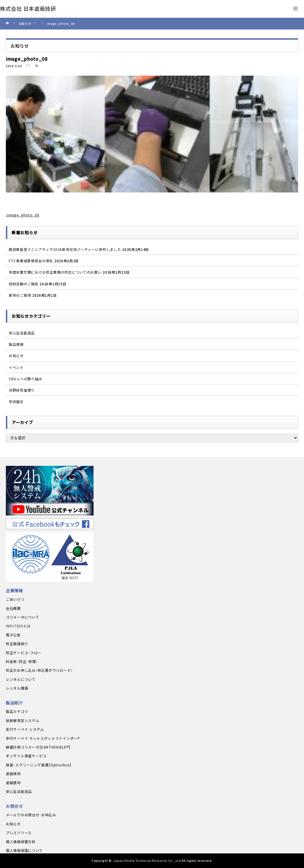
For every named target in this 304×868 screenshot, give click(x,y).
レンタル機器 (17, 688)
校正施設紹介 (17, 644)
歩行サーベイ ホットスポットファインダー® (43, 738)
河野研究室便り (22, 390)
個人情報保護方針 (21, 842)
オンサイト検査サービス (26, 756)
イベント (16, 367)
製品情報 (16, 344)
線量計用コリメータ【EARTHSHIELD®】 (38, 747)
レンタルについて (21, 679)
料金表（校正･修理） (22, 661)
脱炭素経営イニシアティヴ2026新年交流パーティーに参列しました (65, 249)
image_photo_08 (23, 215)
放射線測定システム (23, 720)
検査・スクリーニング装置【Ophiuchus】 (39, 765)
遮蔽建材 (13, 783)
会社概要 (13, 608)
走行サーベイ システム (25, 729)
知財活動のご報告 (24, 284)
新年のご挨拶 (20, 295)
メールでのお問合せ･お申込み (31, 815)
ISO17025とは (18, 626)
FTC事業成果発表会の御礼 (31, 261)
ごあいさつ (15, 599)
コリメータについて (23, 617)
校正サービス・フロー (24, 653)
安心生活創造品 (22, 333)
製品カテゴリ (17, 711)
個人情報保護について (24, 850)
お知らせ (16, 356)
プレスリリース (19, 833)
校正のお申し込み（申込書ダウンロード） (39, 670)
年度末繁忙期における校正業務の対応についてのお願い (55, 272)
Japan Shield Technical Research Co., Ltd (147, 861)
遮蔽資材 (13, 774)
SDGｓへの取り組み (26, 379)
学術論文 (16, 401)
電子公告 (13, 635)
